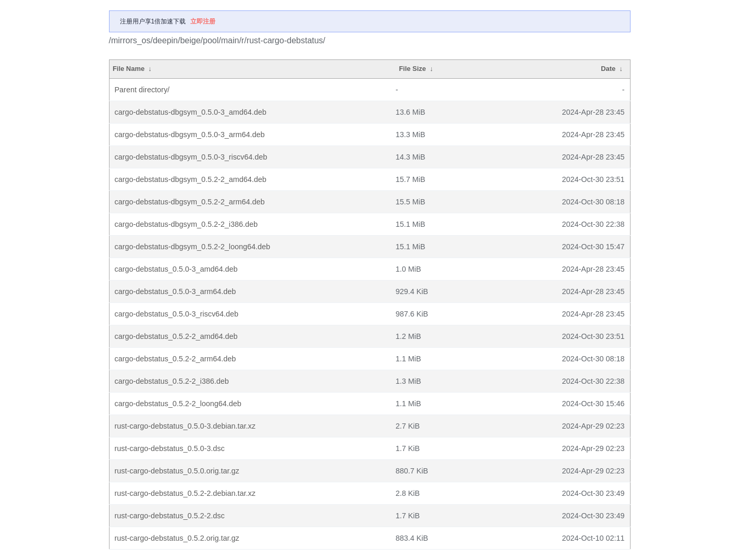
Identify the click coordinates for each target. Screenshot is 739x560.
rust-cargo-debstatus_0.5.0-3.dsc (170, 448)
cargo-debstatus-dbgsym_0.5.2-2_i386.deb (186, 224)
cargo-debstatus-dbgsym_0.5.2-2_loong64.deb (192, 247)
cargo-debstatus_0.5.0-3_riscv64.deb (177, 314)
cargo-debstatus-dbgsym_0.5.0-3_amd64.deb (191, 112)
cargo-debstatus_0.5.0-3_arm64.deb (175, 291)
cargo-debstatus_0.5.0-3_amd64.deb (176, 269)
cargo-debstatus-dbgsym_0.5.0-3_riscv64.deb (191, 157)
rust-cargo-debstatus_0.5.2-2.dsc (170, 516)
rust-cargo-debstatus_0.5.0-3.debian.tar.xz (185, 426)
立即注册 (203, 21)
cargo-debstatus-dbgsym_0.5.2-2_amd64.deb (191, 179)
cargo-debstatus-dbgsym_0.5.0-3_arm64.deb (190, 135)
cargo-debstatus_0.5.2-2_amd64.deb (176, 336)
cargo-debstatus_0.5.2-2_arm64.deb (175, 359)
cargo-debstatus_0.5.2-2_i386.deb (172, 381)
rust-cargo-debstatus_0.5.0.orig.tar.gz (177, 471)
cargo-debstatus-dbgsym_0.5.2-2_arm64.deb (190, 202)
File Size (413, 69)
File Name (129, 69)
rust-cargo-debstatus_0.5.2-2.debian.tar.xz (185, 493)
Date (608, 69)
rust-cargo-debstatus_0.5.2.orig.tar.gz (177, 538)
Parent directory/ (142, 90)
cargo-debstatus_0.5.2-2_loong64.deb (178, 404)
